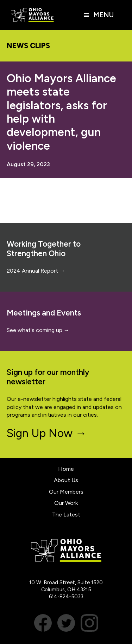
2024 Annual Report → (36, 271)
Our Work (66, 503)
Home (66, 469)
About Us (66, 480)
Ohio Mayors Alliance (32, 15)
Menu (103, 15)
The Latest (66, 515)
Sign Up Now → (47, 433)
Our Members (66, 492)
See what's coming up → (38, 330)
